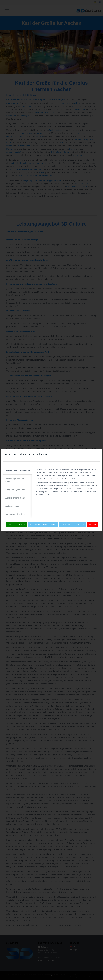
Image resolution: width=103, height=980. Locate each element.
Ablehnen (92, 525)
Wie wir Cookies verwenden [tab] (18, 470)
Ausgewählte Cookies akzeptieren (72, 525)
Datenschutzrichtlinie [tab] (15, 514)
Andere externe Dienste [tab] (16, 498)
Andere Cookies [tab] (12, 506)
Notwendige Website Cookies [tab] (15, 480)
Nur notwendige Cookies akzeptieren (43, 525)
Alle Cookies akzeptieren (17, 525)
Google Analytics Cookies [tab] (16, 490)
